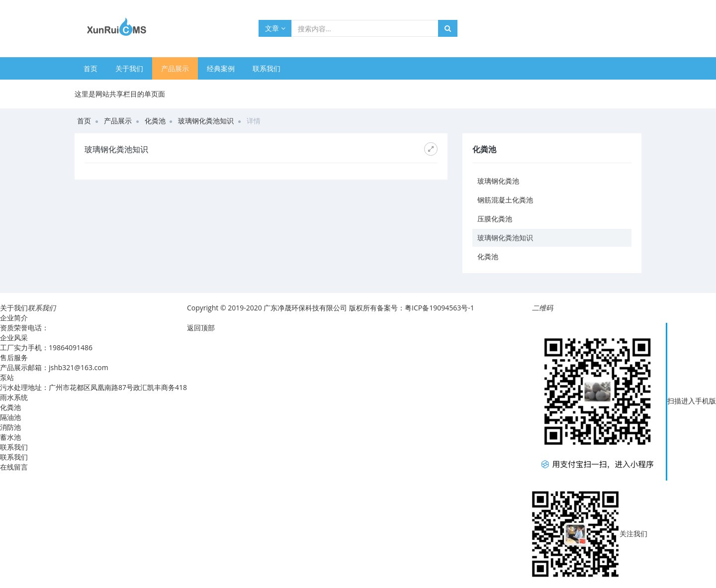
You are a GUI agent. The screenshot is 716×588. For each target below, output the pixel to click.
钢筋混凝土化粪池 (505, 200)
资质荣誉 (14, 328)
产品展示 (175, 68)
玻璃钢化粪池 (498, 181)
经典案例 (221, 68)
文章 (275, 28)
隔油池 (10, 417)
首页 (90, 68)
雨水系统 (14, 397)
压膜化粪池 (495, 219)
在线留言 (14, 467)
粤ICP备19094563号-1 (440, 308)
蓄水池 (10, 437)
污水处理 (14, 387)
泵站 (7, 377)
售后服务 (14, 357)
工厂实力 (14, 347)
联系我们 (267, 68)
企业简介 (14, 318)
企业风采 (14, 338)
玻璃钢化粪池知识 (206, 121)
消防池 (10, 427)
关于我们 (129, 68)
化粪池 (155, 121)
